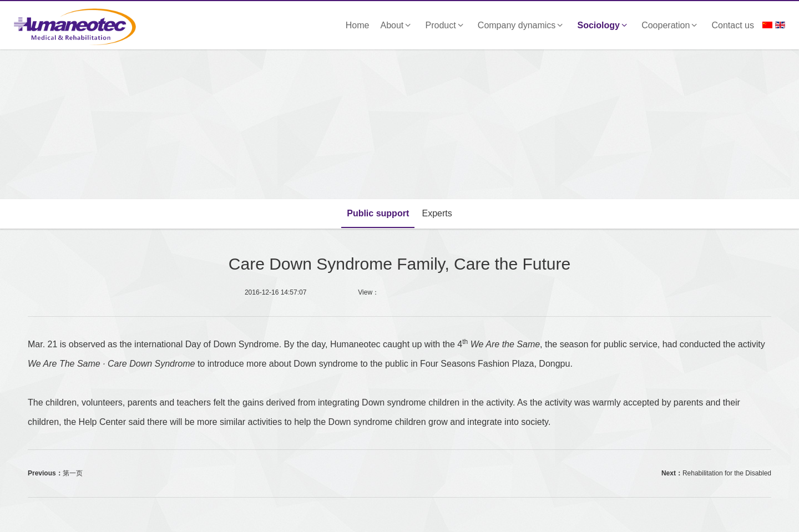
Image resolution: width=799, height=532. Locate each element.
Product (446, 25)
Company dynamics (522, 25)
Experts (437, 213)
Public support (378, 213)
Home (358, 25)
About (398, 25)
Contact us (733, 25)
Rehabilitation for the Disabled (727, 473)
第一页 (73, 473)
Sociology (604, 25)
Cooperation (671, 25)
